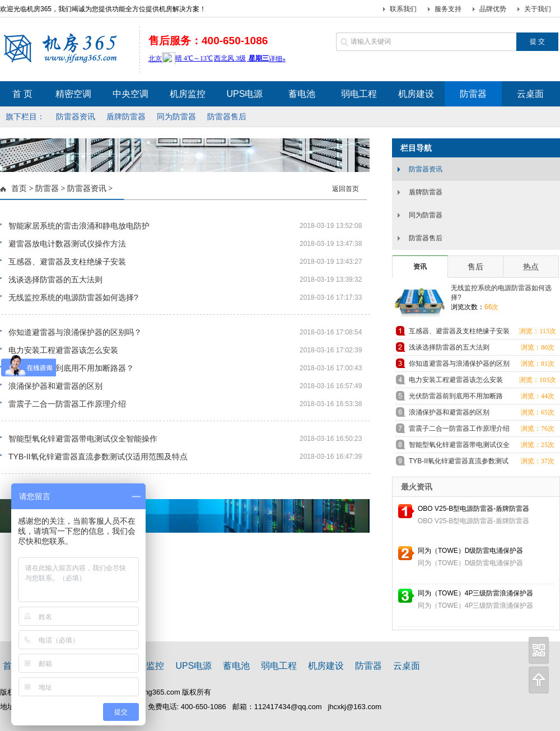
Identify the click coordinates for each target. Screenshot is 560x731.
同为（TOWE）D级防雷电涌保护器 (470, 551)
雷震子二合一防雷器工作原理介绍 (67, 404)
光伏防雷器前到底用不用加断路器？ (71, 368)
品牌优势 (493, 9)
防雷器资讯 (87, 188)
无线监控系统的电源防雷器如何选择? (73, 297)
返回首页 (346, 189)
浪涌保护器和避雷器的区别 (55, 386)
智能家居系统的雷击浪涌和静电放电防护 (79, 226)
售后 (475, 267)
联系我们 (403, 9)
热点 (531, 267)
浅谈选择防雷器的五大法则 (55, 280)
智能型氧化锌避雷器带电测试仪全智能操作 (83, 439)
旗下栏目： (25, 117)
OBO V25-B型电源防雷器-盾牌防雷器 (473, 509)
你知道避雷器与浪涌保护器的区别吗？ (75, 332)
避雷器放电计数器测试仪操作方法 (67, 244)
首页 (19, 188)
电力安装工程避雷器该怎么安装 (63, 350)
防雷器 (47, 188)
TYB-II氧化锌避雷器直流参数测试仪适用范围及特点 (98, 457)
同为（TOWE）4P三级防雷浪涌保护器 (475, 593)
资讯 (420, 267)
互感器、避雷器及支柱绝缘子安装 (67, 262)
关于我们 (538, 9)
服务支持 (448, 9)
